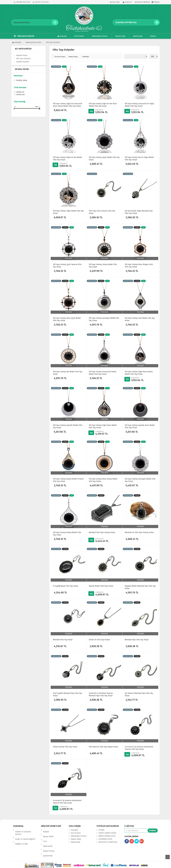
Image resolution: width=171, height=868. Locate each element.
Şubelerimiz (48, 845)
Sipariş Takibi (48, 833)
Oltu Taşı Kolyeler (53, 42)
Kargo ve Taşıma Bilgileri (25, 836)
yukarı (168, 857)
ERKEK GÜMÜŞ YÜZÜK (107, 833)
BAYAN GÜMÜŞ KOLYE (34, 42)
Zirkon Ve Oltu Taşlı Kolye (99, 640)
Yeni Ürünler (79, 36)
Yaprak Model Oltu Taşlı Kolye (101, 586)
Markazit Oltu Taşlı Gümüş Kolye (102, 532)
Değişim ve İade (21, 839)
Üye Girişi (115, 2)
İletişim (156, 2)
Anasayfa (62, 36)
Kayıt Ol (127, 2)
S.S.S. (45, 836)
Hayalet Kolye (22, 55)
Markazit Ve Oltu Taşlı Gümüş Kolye (139, 532)
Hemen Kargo (73, 57)
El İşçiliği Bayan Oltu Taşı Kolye (66, 586)
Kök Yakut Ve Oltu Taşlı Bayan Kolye (103, 747)
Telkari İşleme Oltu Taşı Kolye (65, 747)
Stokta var (20, 92)
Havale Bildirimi (142, 2)
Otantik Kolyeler (23, 62)
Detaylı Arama (49, 842)
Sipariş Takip (120, 36)
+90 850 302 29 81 (22, 2)
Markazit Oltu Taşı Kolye (63, 640)
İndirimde (86, 57)
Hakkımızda (138, 36)
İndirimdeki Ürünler (100, 36)
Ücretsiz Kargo (60, 57)
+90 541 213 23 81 (41, 2)
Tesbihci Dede (22, 81)
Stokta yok (20, 95)
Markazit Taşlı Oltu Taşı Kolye (137, 640)
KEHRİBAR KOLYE (105, 839)
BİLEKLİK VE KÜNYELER (108, 842)
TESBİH (101, 830)
